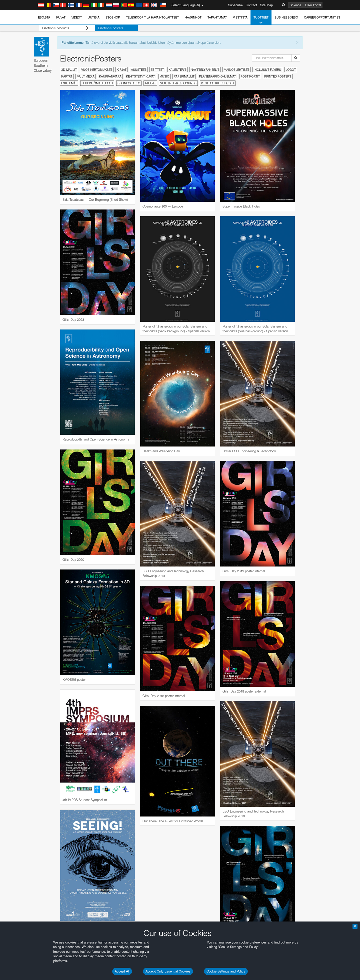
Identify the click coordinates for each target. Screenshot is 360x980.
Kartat (67, 76)
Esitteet (157, 70)
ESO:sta (44, 17)
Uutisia (94, 17)
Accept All (122, 971)
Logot (291, 70)
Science (295, 5)
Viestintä (240, 17)
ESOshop (113, 17)
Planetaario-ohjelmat (217, 76)
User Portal (313, 5)
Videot (77, 17)
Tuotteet (261, 20)
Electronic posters (103, 28)
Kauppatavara (110, 76)
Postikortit (250, 76)
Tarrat (150, 83)
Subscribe (235, 5)
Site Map (266, 5)
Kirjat (122, 70)
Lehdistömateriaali (97, 83)
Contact (251, 5)
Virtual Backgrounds (178, 83)
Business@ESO (286, 17)
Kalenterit (177, 70)
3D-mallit (69, 70)
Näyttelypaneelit (205, 70)
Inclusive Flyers (267, 70)
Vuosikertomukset (97, 70)
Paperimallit (184, 76)
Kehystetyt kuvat (140, 76)
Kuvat (61, 17)
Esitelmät (69, 83)
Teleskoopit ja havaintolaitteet (152, 17)
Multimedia (86, 76)
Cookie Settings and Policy (226, 971)
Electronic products (61, 28)
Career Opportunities (322, 17)
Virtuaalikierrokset (218, 83)
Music (164, 76)
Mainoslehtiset (236, 70)
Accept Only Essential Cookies (168, 971)
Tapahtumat (217, 17)
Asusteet (139, 70)
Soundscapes (129, 83)
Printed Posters (278, 76)
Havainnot (193, 17)
